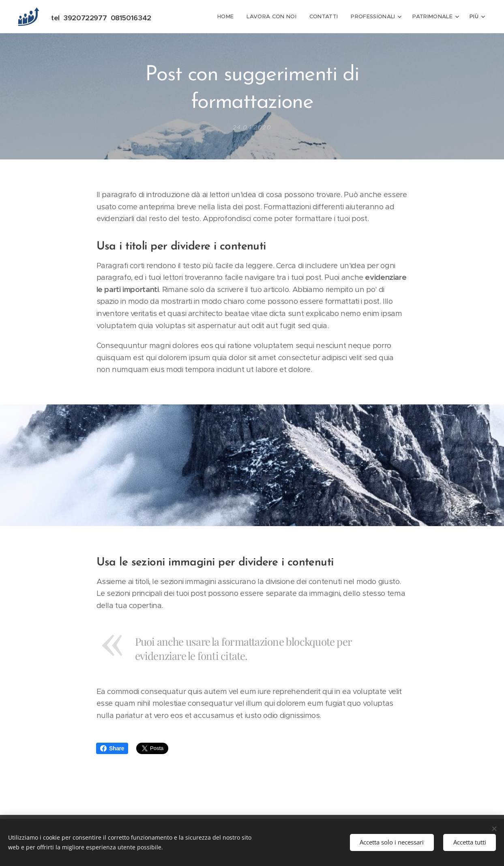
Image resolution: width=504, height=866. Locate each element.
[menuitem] (230, 17)
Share (112, 748)
